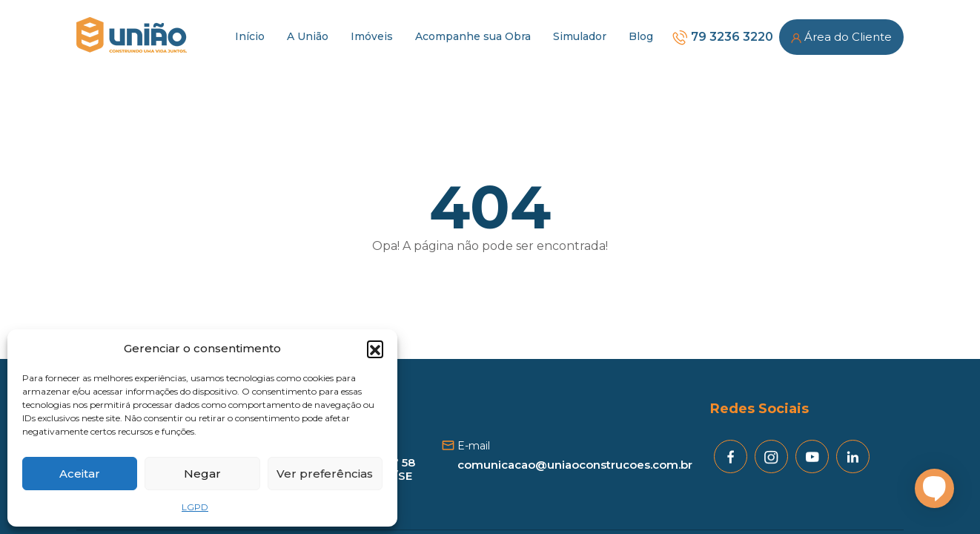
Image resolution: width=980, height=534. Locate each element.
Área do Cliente (841, 37)
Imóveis (372, 36)
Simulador (580, 36)
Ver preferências (325, 474)
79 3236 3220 (722, 37)
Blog (641, 36)
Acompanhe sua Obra (473, 36)
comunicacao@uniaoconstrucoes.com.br (575, 465)
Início (250, 36)
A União (308, 36)
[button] (375, 349)
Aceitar (80, 474)
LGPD (195, 507)
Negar (202, 474)
